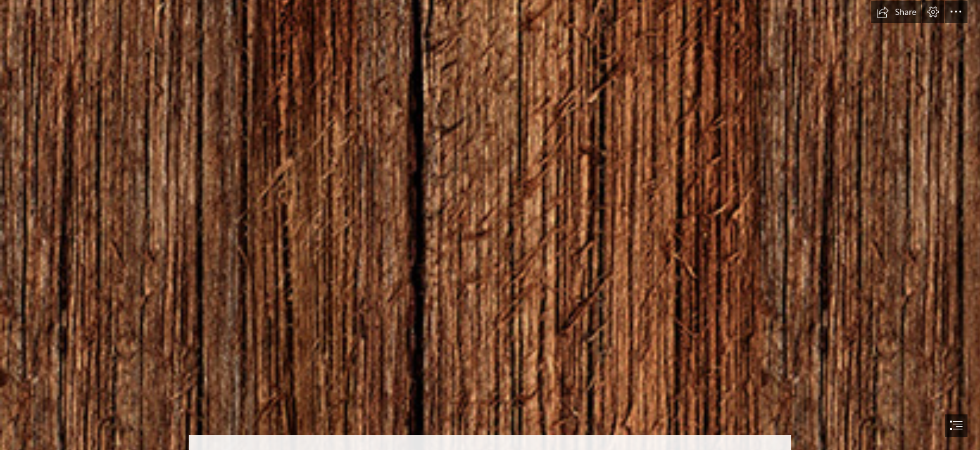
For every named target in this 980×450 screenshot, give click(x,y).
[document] (490, 225)
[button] (896, 12)
